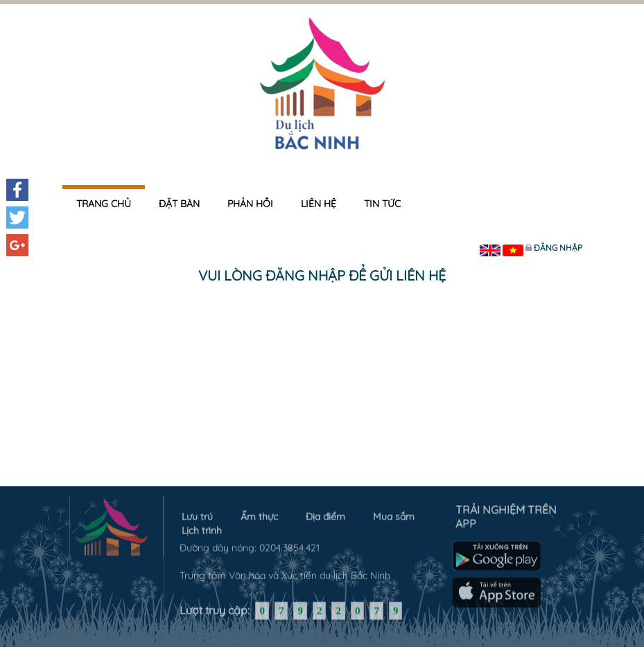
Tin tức (382, 204)
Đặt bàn (179, 204)
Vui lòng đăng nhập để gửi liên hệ (322, 275)
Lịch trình (202, 528)
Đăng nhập (558, 248)
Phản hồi (250, 204)
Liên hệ (319, 204)
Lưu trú (197, 514)
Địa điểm (325, 514)
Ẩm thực (259, 514)
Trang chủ (104, 204)
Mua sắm (394, 514)
